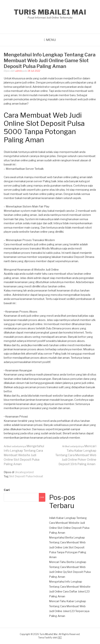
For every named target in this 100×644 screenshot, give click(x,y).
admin (19, 71)
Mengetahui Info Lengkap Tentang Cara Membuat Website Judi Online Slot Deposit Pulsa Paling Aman (24, 455)
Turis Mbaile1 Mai (50, 12)
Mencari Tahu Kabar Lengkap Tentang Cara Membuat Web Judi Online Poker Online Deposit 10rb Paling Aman (76, 455)
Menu (51, 40)
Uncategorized (24, 472)
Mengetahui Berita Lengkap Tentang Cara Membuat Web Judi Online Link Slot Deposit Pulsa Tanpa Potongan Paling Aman (68, 547)
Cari (7, 490)
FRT (60, 638)
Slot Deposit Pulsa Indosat (26, 476)
